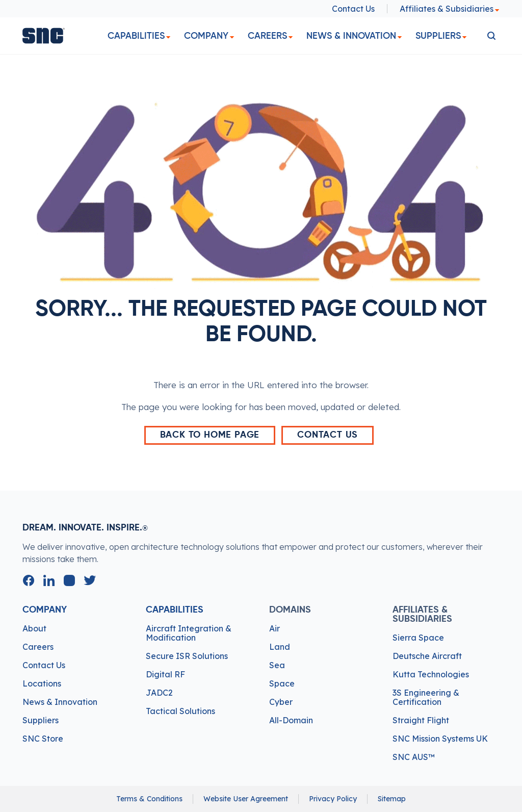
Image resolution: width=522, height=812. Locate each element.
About (34, 628)
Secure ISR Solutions (187, 656)
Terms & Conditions (149, 799)
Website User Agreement (246, 799)
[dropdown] (168, 37)
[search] (491, 36)
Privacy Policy (333, 799)
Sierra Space (418, 638)
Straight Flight (421, 720)
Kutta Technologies (431, 674)
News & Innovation (351, 36)
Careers (267, 36)
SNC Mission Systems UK (440, 739)
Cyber (281, 702)
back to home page (210, 435)
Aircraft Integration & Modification (189, 633)
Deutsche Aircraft (427, 656)
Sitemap (392, 799)
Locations (42, 683)
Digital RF (165, 674)
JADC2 (159, 693)
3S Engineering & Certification (426, 697)
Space (282, 683)
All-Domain (291, 720)
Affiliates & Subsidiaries (450, 9)
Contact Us (353, 9)
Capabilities (136, 36)
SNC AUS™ (414, 757)
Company (206, 36)
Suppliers (438, 36)
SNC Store (43, 739)
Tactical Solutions (180, 711)
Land (280, 647)
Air (275, 628)
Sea (277, 665)
